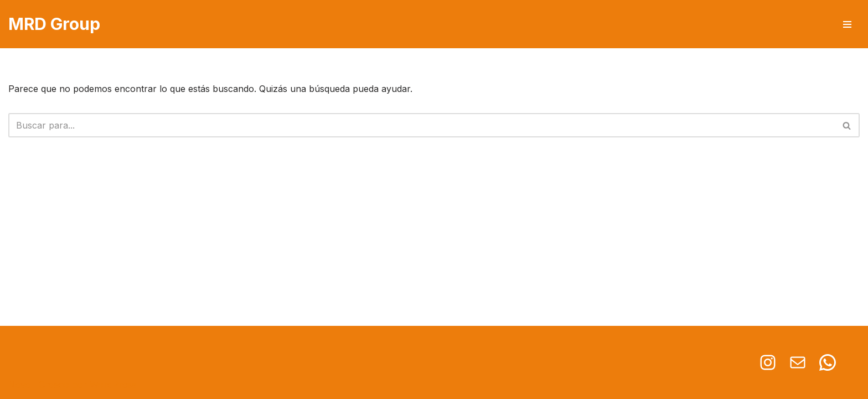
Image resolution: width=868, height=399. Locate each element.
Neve (19, 385)
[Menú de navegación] (847, 24)
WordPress (113, 385)
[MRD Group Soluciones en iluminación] (54, 24)
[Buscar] (422, 125)
